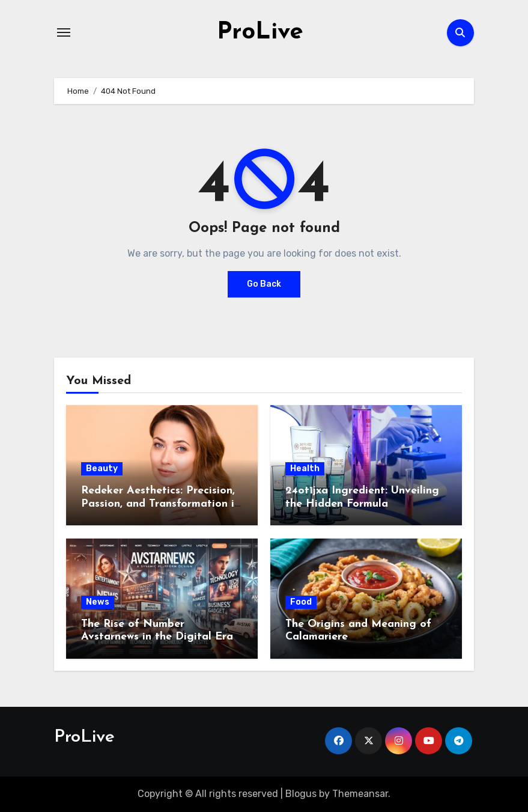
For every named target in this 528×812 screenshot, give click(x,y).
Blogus (301, 794)
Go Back (264, 284)
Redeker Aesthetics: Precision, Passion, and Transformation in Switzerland (161, 504)
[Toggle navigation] (64, 32)
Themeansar (360, 794)
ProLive (260, 32)
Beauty (102, 469)
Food (301, 602)
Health (305, 469)
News (98, 602)
